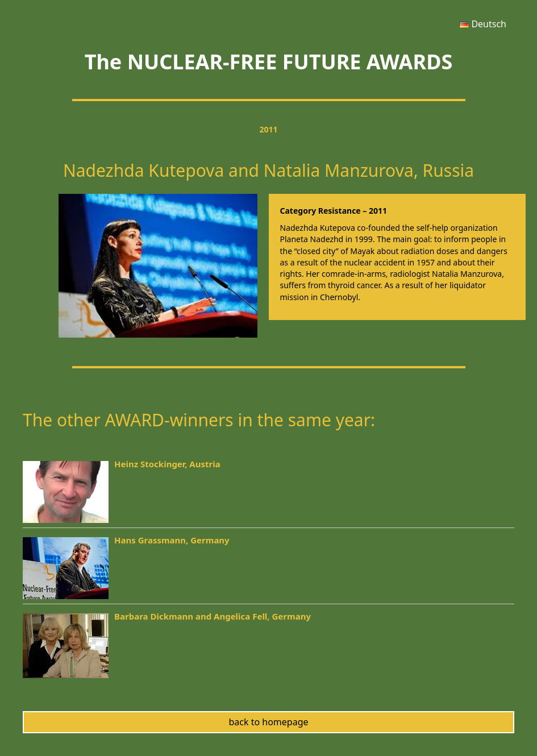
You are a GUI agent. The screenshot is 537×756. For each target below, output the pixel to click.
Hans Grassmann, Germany (172, 540)
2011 (268, 129)
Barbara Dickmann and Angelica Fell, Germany (213, 616)
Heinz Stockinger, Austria (167, 464)
